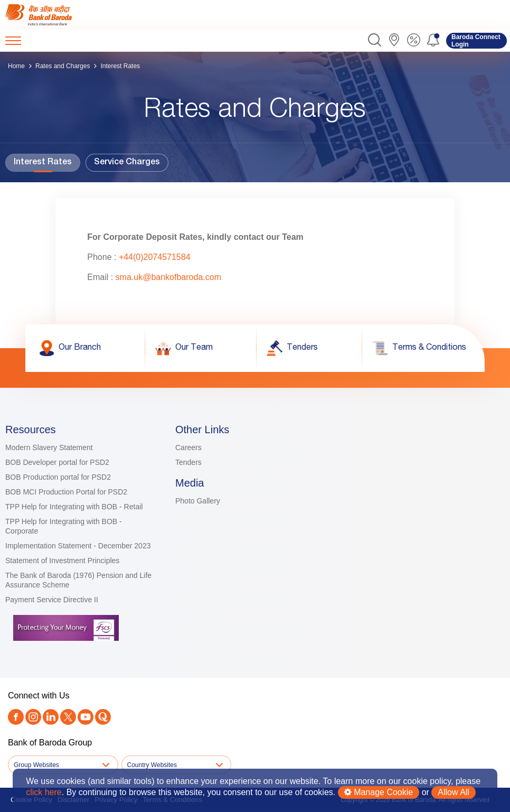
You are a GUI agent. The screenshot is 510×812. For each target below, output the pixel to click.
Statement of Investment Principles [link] (62, 561)
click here (44, 792)
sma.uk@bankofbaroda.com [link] (168, 277)
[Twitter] (68, 718)
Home (16, 66)
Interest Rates (43, 163)
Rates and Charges (63, 66)
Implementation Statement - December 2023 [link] (78, 546)
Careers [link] (188, 447)
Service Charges (127, 163)
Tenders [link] (188, 462)
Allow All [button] (454, 792)
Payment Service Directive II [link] (52, 600)
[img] (49, 15)
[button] (375, 41)
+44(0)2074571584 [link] (155, 257)
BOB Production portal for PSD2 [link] (58, 477)
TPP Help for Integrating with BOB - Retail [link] (74, 507)
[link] (49, 15)
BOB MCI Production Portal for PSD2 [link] (66, 492)
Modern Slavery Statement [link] (49, 447)
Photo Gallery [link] (198, 501)
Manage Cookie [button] (379, 792)
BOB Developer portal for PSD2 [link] (57, 462)
